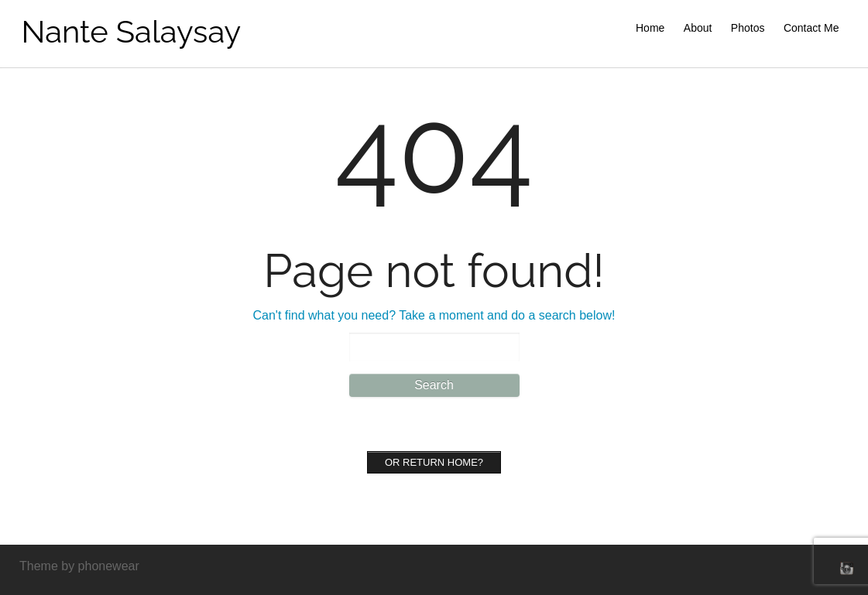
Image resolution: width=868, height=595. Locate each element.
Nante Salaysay (132, 31)
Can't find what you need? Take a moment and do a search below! (434, 315)
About (698, 28)
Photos (748, 28)
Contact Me (811, 28)
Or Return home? (434, 462)
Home (650, 28)
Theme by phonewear (79, 566)
